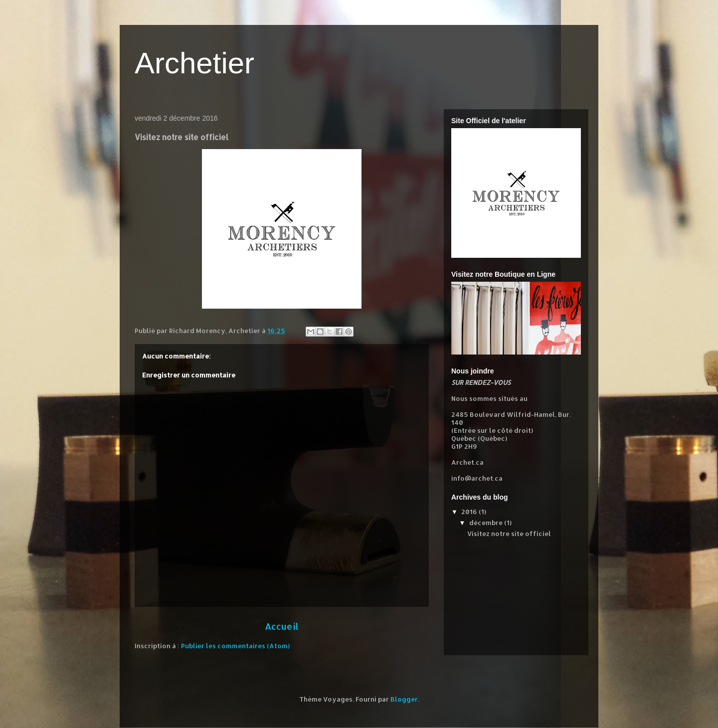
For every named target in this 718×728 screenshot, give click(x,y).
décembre (487, 523)
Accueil (282, 626)
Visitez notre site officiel (509, 534)
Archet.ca (467, 462)
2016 (470, 512)
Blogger (404, 699)
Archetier (194, 63)
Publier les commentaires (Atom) (235, 646)
